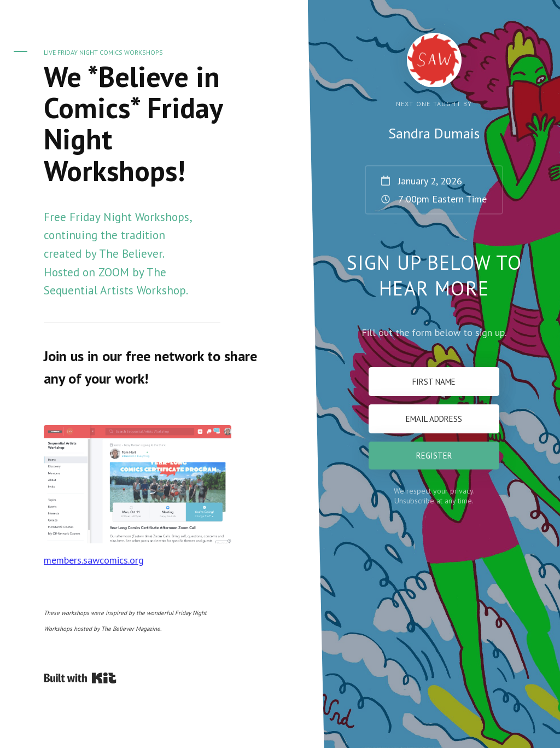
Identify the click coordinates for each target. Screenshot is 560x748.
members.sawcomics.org (94, 560)
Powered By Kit (80, 678)
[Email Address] (434, 419)
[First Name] (434, 382)
